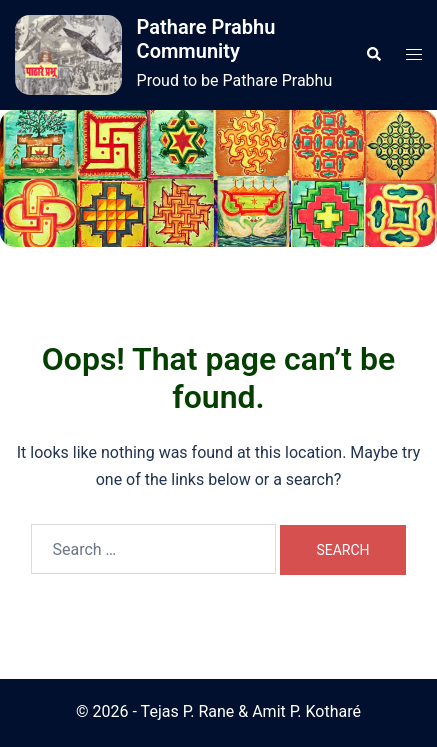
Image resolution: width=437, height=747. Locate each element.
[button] (373, 55)
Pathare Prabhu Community (206, 39)
